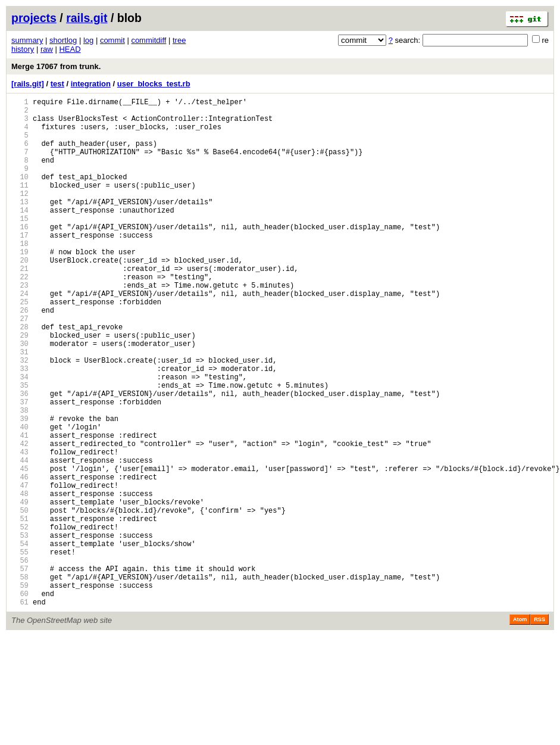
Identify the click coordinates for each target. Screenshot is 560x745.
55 (20, 650)
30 (20, 397)
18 (20, 275)
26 (20, 356)
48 (20, 579)
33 (20, 427)
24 (20, 336)
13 (20, 225)
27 (20, 367)
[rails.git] (28, 84)
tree (179, 40)
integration (91, 84)
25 (20, 346)
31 (20, 407)
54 (20, 640)
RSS (539, 728)
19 (20, 286)
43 (20, 529)
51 (20, 610)
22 (20, 316)
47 (20, 569)
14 (20, 235)
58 (20, 680)
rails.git (87, 18)
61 (20, 711)
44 (20, 539)
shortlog (63, 40)
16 (20, 255)
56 (20, 660)
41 (20, 508)
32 (20, 417)
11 (20, 205)
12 (20, 215)
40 (20, 498)
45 (20, 549)
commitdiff (148, 40)
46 (20, 559)
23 (20, 326)
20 (20, 296)
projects (34, 18)
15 (20, 245)
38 (20, 478)
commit (112, 40)
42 (20, 518)
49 (20, 589)
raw (47, 49)
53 (20, 630)
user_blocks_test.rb (154, 84)
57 (20, 670)
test (57, 84)
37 (20, 468)
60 (20, 701)
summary (27, 40)
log (88, 40)
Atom (520, 728)
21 (20, 306)
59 (20, 691)
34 (20, 437)
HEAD (70, 49)
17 (20, 265)
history (23, 49)
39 (20, 488)
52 (20, 620)
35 (20, 448)
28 (20, 377)
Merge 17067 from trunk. (56, 66)
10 (20, 194)
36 (20, 458)
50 (20, 599)
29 (20, 387)
